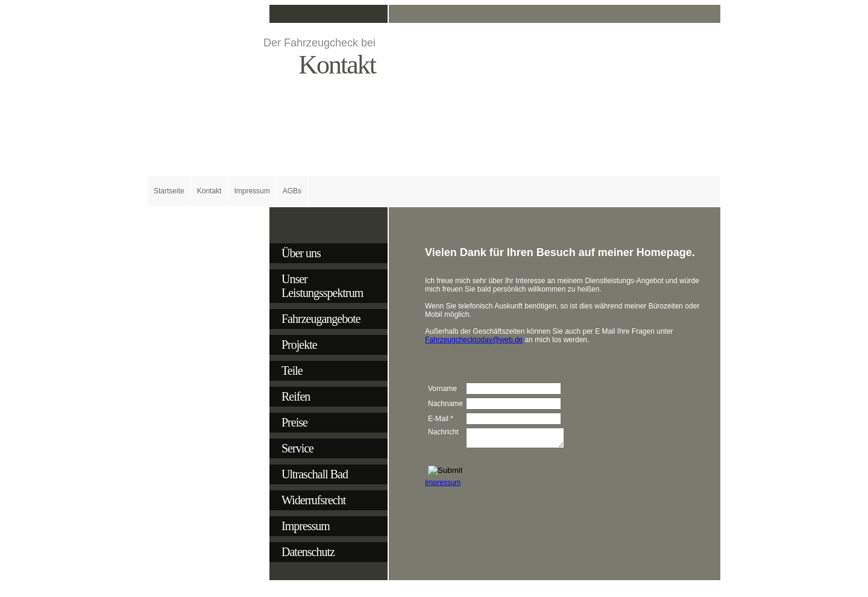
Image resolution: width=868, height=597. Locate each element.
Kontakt (209, 191)
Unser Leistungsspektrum (322, 286)
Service (297, 448)
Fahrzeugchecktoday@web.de (474, 340)
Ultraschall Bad (315, 474)
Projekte (299, 345)
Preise (294, 422)
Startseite (169, 191)
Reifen (296, 396)
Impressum (252, 191)
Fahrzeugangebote (321, 319)
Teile (292, 370)
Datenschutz (308, 552)
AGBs (292, 191)
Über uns (301, 253)
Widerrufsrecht (313, 500)
